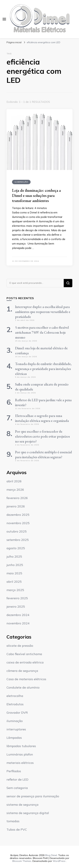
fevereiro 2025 (17, 598)
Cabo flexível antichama (24, 654)
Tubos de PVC (17, 830)
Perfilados (14, 771)
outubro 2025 (17, 531)
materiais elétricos (20, 763)
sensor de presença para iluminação (33, 796)
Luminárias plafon (20, 754)
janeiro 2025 (16, 607)
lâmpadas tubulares (21, 746)
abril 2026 (14, 481)
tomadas (13, 821)
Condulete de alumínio (23, 687)
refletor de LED (17, 779)
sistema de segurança (22, 805)
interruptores (16, 729)
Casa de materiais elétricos (26, 679)
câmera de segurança (22, 671)
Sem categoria (17, 788)
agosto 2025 (16, 548)
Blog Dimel (51, 855)
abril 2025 (14, 582)
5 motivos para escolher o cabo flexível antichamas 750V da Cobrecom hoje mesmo (42, 332)
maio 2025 (14, 573)
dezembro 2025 (18, 515)
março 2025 (15, 590)
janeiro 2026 (16, 506)
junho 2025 (15, 565)
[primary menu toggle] (4, 19)
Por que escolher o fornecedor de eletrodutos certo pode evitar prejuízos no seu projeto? (43, 436)
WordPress (59, 861)
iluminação (21, 182)
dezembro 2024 (18, 615)
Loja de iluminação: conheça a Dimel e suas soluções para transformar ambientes (36, 195)
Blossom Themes (22, 861)
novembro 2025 (18, 523)
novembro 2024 (18, 623)
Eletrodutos (15, 704)
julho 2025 (14, 556)
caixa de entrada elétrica (25, 662)
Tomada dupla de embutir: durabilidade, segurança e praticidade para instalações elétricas (43, 369)
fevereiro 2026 (17, 498)
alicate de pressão (20, 646)
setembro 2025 (18, 540)
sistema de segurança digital (28, 813)
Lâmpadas (14, 738)
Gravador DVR (17, 713)
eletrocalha (15, 696)
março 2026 (15, 490)
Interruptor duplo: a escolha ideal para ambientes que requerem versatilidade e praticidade (43, 312)
